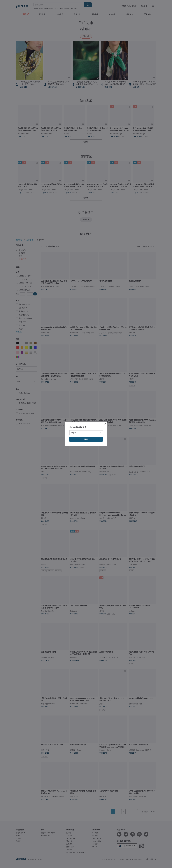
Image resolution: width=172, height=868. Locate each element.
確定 (86, 439)
